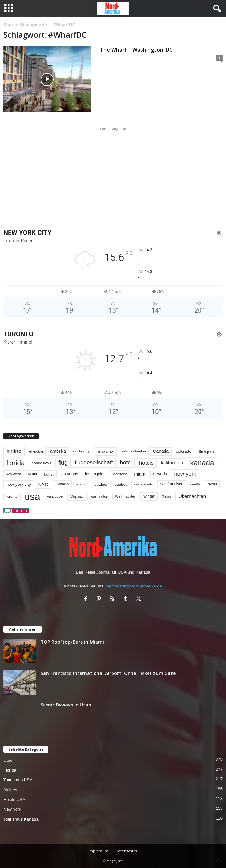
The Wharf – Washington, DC (136, 50)
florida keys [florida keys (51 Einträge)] (42, 463)
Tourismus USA (18, 780)
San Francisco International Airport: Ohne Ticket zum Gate (108, 673)
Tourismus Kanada (21, 819)
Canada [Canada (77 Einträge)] (161, 451)
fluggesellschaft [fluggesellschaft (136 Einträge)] (94, 462)
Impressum (98, 851)
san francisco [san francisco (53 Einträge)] (172, 484)
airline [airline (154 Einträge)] (14, 451)
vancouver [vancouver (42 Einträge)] (55, 496)
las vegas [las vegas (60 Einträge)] (69, 474)
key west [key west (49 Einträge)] (14, 474)
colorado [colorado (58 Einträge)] (184, 451)
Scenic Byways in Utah (66, 705)
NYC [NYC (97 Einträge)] (43, 484)
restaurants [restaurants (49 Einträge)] (144, 484)
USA (8, 760)
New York (12, 809)
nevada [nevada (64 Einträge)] (160, 474)
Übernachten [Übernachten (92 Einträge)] (192, 496)
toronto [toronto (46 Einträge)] (12, 496)
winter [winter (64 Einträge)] (149, 496)
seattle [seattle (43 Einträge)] (195, 484)
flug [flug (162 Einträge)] (63, 463)
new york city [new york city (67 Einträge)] (19, 484)
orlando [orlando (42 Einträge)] (82, 484)
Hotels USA (14, 800)
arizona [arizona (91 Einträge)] (106, 451)
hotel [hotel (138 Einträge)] (126, 462)
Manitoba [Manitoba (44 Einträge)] (120, 474)
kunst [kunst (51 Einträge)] (49, 474)
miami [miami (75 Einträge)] (140, 474)
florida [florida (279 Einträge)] (15, 463)
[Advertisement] (113, 175)
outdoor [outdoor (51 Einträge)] (101, 484)
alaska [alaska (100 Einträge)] (36, 451)
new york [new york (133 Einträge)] (185, 474)
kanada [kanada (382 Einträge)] (202, 463)
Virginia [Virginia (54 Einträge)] (77, 497)
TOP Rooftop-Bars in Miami (72, 642)
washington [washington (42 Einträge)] (99, 496)
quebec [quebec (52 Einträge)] (121, 484)
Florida (10, 770)
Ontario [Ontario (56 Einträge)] (62, 484)
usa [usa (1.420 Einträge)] (32, 496)
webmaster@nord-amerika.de (134, 586)
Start (9, 25)
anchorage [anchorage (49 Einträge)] (82, 451)
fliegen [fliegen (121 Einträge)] (206, 451)
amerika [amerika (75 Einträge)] (58, 451)
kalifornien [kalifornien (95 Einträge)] (172, 462)
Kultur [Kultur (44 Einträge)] (33, 474)
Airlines (10, 790)
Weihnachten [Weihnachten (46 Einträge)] (126, 496)
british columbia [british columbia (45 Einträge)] (133, 451)
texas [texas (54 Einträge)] (212, 484)
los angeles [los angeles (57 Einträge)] (95, 474)
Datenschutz (127, 851)
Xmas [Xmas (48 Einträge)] (166, 496)
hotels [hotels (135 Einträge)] (146, 463)
